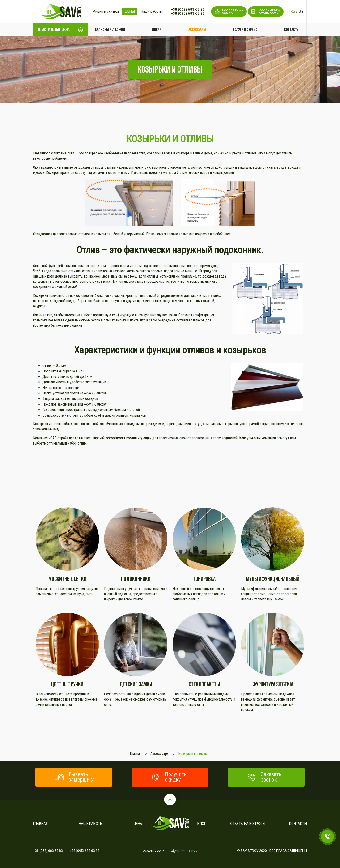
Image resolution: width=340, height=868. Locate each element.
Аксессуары (197, 30)
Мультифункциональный (273, 579)
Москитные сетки (67, 579)
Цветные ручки (67, 684)
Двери (157, 30)
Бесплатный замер (229, 12)
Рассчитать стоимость (265, 12)
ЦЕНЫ (130, 11)
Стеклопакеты (204, 684)
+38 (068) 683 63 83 (188, 9)
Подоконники (136, 579)
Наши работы (152, 11)
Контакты (292, 30)
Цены (138, 824)
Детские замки (136, 684)
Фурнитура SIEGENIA (273, 684)
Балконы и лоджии (110, 30)
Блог (202, 824)
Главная (40, 824)
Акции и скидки (106, 11)
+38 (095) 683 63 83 (188, 13)
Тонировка (204, 579)
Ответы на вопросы (248, 824)
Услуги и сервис (245, 30)
